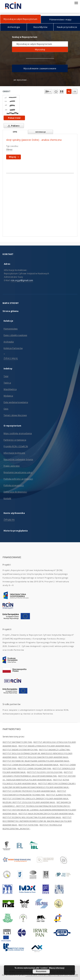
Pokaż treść (14, 118)
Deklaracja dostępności (15, 492)
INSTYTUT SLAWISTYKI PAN (59, 795)
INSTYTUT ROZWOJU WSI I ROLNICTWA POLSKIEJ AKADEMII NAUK (32, 817)
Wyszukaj (40, 49)
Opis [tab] (15, 132)
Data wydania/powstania (16, 402)
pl (69, 91)
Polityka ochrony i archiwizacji (18, 479)
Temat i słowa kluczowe (15, 415)
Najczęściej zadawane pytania (18, 459)
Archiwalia (9, 342)
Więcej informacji (57, 968)
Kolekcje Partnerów (13, 348)
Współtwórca (10, 389)
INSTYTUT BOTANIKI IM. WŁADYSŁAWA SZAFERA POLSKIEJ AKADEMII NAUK (36, 761)
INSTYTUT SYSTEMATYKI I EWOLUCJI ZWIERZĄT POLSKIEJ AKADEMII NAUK (36, 798)
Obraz (9, 150)
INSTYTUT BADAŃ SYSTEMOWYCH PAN (20, 750)
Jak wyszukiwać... (21, 80)
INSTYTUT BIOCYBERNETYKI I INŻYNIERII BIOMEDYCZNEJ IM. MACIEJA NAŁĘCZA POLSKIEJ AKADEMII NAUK (37, 821)
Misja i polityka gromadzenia (18, 433)
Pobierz (13, 126)
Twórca (7, 383)
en (75, 91)
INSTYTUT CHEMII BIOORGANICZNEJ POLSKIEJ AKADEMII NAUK (31, 765)
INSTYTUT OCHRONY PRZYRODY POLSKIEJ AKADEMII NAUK (29, 791)
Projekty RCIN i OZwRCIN (16, 446)
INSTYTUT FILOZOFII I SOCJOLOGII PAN (45, 772)
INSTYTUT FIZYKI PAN (28, 825)
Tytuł (6, 376)
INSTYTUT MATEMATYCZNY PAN (17, 742)
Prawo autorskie (12, 466)
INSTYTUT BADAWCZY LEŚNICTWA (55, 750)
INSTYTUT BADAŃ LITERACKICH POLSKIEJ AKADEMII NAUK (44, 746)
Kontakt (7, 498)
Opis (6, 409)
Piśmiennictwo (11, 329)
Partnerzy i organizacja (15, 440)
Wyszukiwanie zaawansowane (40, 68)
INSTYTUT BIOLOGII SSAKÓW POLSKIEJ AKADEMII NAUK (44, 757)
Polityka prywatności (14, 485)
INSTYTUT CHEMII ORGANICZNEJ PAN (35, 768)
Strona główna (11, 311)
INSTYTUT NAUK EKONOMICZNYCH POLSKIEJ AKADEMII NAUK (46, 814)
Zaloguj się (9, 519)
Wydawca (8, 396)
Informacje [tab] (41, 132)
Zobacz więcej (11, 358)
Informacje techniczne (14, 453)
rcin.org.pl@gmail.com (22, 280)
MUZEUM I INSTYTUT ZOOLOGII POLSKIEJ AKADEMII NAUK (29, 802)
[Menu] (76, 3)
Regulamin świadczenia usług (18, 472)
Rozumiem (41, 971)
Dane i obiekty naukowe (15, 335)
